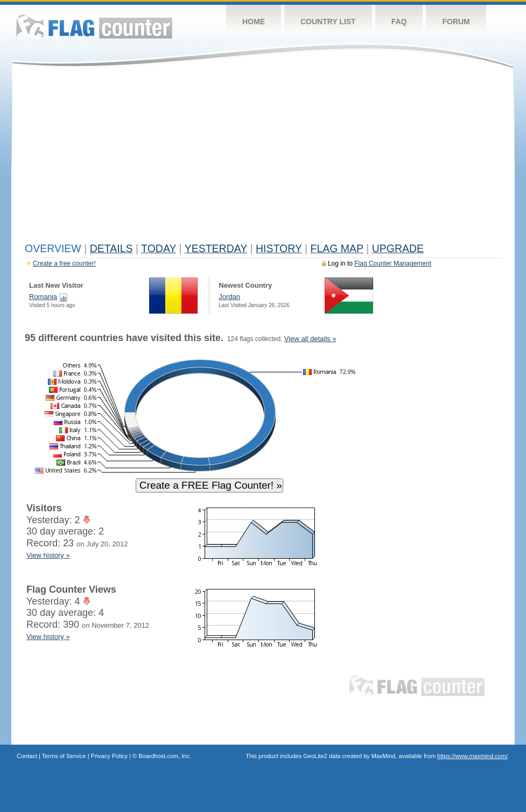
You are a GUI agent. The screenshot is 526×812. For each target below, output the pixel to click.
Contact (27, 756)
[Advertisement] (263, 157)
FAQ (399, 22)
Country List (328, 22)
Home (254, 22)
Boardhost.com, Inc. (165, 756)
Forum (456, 22)
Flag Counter (94, 27)
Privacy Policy (109, 756)
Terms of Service (64, 756)
